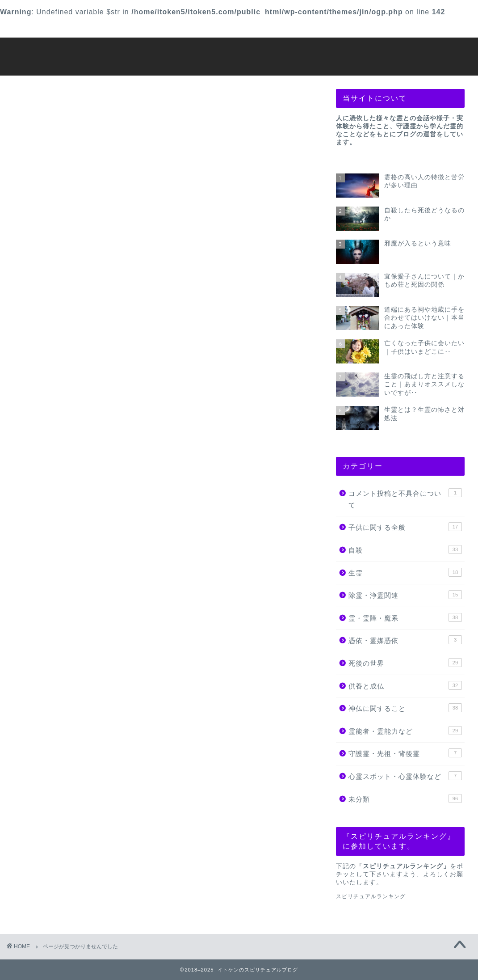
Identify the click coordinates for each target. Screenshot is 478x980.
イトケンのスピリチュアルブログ (239, 56)
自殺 (57, 484)
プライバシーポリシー (388, 27)
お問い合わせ (65, 27)
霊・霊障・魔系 (77, 523)
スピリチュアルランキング (371, 896)
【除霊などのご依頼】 (173, 27)
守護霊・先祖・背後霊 (89, 601)
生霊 (57, 497)
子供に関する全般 (81, 471)
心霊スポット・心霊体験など (101, 614)
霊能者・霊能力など (85, 588)
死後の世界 (69, 549)
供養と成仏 (69, 562)
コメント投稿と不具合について (105, 458)
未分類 (61, 626)
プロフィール (281, 27)
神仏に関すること (81, 575)
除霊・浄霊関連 (77, 510)
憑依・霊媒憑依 (77, 536)
